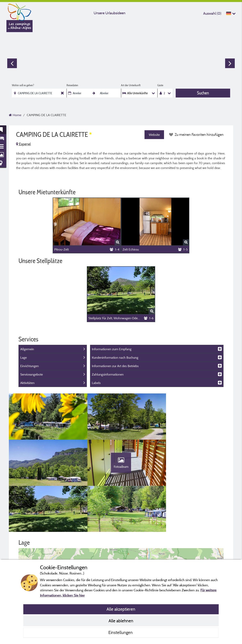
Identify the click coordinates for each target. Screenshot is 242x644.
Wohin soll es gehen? (23, 85)
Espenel (23, 144)
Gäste (160, 85)
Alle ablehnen (121, 621)
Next (230, 63)
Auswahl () (212, 13)
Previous (12, 63)
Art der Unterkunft (131, 85)
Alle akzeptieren (121, 609)
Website (154, 135)
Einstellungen (121, 632)
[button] (121, 541)
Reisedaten (72, 85)
